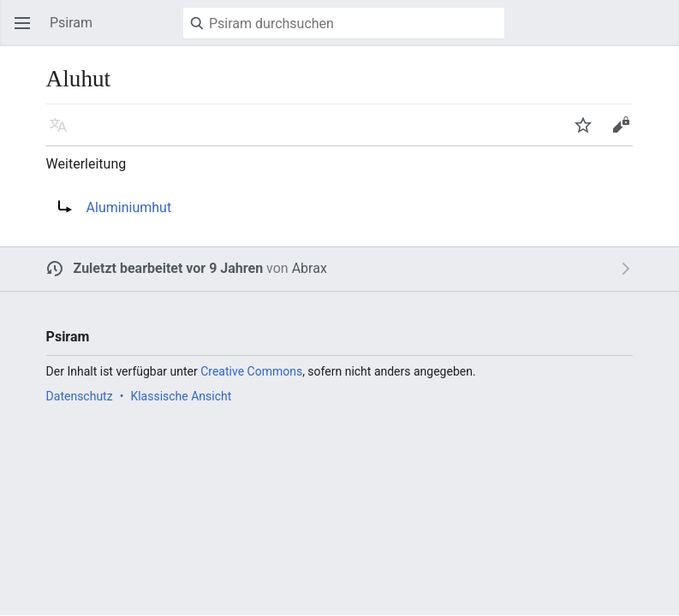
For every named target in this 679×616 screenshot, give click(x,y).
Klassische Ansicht (181, 396)
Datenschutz (80, 396)
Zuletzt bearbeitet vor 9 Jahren (169, 268)
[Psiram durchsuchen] (344, 23)
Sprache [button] (63, 133)
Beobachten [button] (588, 133)
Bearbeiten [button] (626, 133)
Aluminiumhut (129, 207)
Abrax (310, 268)
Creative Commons (251, 371)
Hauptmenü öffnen (27, 31)
